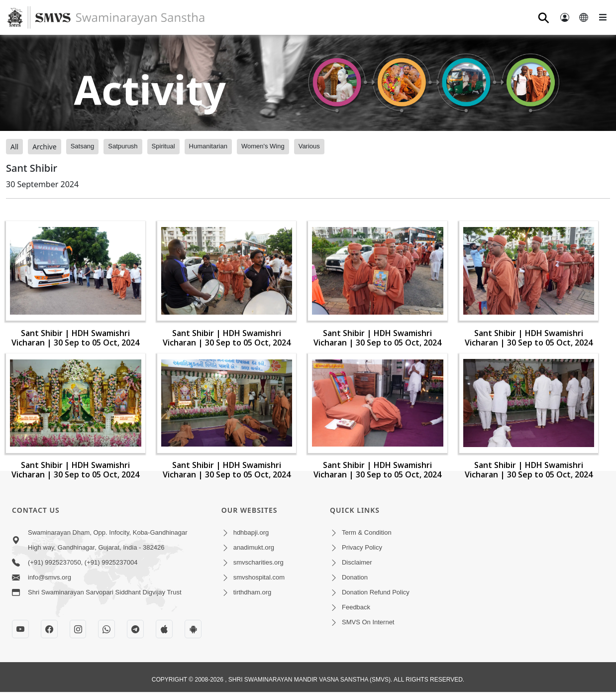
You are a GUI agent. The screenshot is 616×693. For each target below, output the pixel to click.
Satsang (83, 146)
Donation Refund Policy (376, 592)
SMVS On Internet (368, 622)
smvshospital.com (259, 577)
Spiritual (163, 146)
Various (309, 146)
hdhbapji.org (251, 532)
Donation (355, 577)
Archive (44, 147)
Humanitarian (208, 146)
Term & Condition (367, 532)
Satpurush (123, 146)
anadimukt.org (254, 547)
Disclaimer (357, 562)
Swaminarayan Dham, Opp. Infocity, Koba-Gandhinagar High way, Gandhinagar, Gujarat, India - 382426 (108, 540)
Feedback (356, 607)
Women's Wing (263, 146)
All (14, 147)
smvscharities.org (258, 562)
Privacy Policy (362, 547)
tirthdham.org (253, 592)
